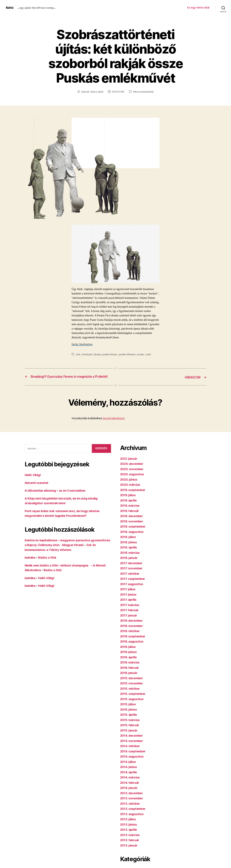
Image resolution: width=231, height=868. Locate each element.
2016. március (131, 666)
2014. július (129, 766)
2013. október (131, 807)
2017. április (129, 604)
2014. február (130, 787)
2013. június (129, 828)
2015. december (132, 682)
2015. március (131, 724)
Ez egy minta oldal (198, 7)
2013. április (129, 834)
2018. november (132, 525)
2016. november (132, 630)
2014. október (131, 750)
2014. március (131, 781)
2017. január (129, 619)
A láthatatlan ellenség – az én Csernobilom (57, 495)
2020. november (132, 473)
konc (10, 8)
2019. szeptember (134, 494)
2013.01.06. (118, 92)
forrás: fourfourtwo (82, 344)
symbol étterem (128, 354)
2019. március (131, 510)
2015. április (129, 719)
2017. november (132, 572)
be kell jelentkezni (114, 422)
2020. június (129, 483)
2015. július (129, 708)
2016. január (129, 677)
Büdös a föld (49, 562)
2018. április (129, 551)
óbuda (97, 354)
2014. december (133, 740)
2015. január (129, 734)
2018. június (129, 546)
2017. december (132, 567)
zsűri (150, 354)
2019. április (129, 504)
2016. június (129, 656)
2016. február (130, 672)
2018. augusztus (133, 536)
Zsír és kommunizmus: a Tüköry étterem (55, 554)
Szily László (97, 92)
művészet (87, 354)
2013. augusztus (133, 818)
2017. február (130, 614)
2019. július (129, 499)
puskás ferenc (110, 354)
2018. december (133, 520)
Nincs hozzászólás (144, 92)
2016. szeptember (134, 640)
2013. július (129, 823)
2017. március (130, 609)
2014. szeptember (134, 755)
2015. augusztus (133, 703)
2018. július (129, 541)
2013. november (132, 802)
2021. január (129, 462)
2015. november (132, 687)
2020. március (131, 489)
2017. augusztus (132, 588)
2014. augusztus (133, 761)
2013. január (129, 849)
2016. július (129, 651)
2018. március (131, 557)
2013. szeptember (134, 813)
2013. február (130, 844)
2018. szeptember (134, 531)
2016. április (129, 661)
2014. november (132, 745)
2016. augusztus (133, 646)
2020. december (133, 468)
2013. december (132, 797)
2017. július (129, 593)
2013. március (131, 839)
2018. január (130, 562)
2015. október (131, 692)
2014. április (129, 776)
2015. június (129, 713)
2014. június (129, 771)
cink (78, 354)
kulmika (31, 562)
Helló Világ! (33, 479)
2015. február (130, 729)
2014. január (130, 792)
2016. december (132, 625)
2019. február (130, 515)
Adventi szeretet (37, 487)
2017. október (130, 577)
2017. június (129, 598)
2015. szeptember (134, 698)
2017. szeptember (134, 583)
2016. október (131, 635)
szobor (142, 354)
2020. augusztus (133, 478)
